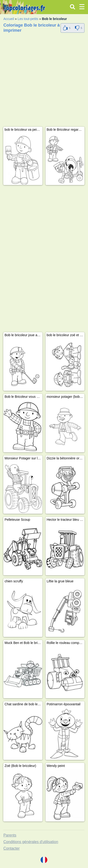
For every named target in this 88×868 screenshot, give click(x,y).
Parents (10, 835)
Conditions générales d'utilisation (31, 842)
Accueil (9, 19)
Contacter (11, 848)
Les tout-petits (28, 19)
